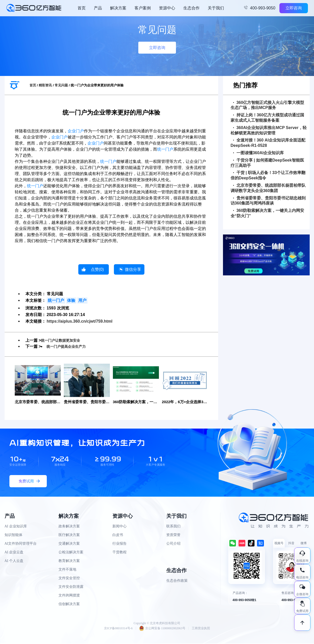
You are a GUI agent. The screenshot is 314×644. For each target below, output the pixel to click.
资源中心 (167, 8)
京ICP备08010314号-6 (118, 629)
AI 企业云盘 (14, 552)
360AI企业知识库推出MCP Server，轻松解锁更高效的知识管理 (269, 130)
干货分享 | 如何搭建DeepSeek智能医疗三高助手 (267, 163)
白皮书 (118, 535)
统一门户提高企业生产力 (69, 346)
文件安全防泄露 (71, 587)
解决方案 (118, 8)
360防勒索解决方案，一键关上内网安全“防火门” (267, 213)
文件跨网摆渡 (69, 596)
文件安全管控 (69, 578)
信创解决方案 (69, 604)
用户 (82, 300)
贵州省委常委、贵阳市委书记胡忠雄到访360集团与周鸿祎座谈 (268, 201)
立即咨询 (294, 8)
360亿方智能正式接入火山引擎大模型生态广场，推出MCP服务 (267, 105)
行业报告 (119, 544)
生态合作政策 (177, 581)
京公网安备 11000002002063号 (162, 629)
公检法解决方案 (71, 552)
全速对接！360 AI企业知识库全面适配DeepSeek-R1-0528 (268, 143)
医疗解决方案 (69, 535)
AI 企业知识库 (16, 527)
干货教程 (119, 552)
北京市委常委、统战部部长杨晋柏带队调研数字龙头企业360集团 (268, 188)
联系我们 (173, 527)
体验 (71, 300)
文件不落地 (67, 570)
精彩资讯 (45, 85)
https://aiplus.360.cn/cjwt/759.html (80, 321)
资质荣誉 (173, 535)
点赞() (97, 269)
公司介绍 (173, 544)
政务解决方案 (69, 527)
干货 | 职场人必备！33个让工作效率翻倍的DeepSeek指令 (268, 175)
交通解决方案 (69, 544)
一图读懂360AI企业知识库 (259, 153)
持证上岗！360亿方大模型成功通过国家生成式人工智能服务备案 (267, 118)
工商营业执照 (201, 629)
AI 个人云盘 (14, 561)
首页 (82, 8)
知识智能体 (13, 535)
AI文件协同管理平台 (21, 544)
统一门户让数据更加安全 (63, 340)
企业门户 (76, 131)
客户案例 (143, 8)
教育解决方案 (69, 561)
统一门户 (165, 149)
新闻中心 (119, 527)
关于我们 (216, 8)
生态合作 (191, 8)
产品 (98, 8)
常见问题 (61, 85)
